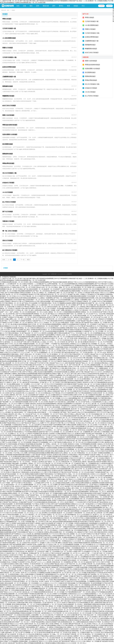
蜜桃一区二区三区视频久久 (67, 525)
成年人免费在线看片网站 (38, 310)
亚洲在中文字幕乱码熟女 (70, 455)
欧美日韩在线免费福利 (54, 596)
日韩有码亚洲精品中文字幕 (95, 405)
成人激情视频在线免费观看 (40, 534)
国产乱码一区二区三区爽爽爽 (40, 414)
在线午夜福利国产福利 (72, 363)
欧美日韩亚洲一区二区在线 (40, 564)
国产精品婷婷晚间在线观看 (19, 349)
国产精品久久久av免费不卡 (38, 423)
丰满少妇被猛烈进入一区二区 (28, 631)
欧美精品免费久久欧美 (67, 483)
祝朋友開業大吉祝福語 (93, 69)
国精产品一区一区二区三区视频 (52, 351)
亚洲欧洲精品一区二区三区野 (97, 337)
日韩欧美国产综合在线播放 (20, 618)
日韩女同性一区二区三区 (102, 310)
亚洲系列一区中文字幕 (56, 559)
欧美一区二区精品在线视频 (28, 335)
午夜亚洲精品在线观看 (88, 520)
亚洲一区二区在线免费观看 (71, 499)
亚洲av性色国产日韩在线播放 (9, 631)
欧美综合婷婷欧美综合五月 (79, 337)
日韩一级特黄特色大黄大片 (86, 441)
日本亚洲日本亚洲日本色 (27, 557)
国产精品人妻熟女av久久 (32, 305)
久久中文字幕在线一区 (71, 423)
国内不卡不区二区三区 (12, 344)
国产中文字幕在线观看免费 (25, 314)
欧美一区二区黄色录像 (7, 307)
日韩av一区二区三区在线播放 (97, 409)
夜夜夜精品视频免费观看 (28, 460)
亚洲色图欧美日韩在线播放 (50, 576)
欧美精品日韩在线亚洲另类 (72, 546)
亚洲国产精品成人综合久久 (58, 564)
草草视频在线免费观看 (26, 520)
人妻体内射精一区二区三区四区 (23, 500)
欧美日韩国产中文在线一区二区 (75, 411)
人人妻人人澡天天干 (104, 548)
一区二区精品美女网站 (30, 412)
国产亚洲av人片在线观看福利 (92, 402)
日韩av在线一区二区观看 (19, 286)
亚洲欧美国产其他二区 (73, 328)
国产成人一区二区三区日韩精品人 (48, 530)
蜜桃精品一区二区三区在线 (41, 331)
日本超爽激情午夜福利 (26, 294)
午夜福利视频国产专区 (34, 351)
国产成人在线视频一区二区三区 (95, 344)
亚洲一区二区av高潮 (97, 587)
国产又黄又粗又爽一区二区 (78, 365)
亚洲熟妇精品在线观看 (82, 286)
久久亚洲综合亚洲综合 (46, 506)
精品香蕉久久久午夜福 (94, 504)
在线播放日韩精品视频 (49, 555)
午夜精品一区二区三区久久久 (55, 515)
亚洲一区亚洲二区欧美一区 (43, 581)
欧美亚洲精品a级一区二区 (59, 377)
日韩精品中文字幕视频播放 (40, 442)
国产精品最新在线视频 (88, 608)
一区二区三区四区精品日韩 (65, 340)
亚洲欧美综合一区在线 (16, 338)
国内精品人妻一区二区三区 (92, 421)
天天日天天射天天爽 (79, 358)
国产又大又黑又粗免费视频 (37, 347)
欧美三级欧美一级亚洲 (85, 462)
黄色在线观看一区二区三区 (73, 379)
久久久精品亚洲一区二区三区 (34, 393)
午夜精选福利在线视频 (21, 402)
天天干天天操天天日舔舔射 (74, 301)
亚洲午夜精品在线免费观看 (27, 298)
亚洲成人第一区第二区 (23, 310)
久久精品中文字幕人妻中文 (10, 451)
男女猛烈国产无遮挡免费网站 (46, 335)
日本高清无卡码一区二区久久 (55, 486)
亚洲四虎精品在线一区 (98, 543)
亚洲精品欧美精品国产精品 (83, 345)
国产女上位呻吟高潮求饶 (50, 284)
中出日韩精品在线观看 (91, 442)
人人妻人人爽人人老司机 (81, 555)
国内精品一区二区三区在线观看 (57, 585)
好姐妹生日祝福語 (91, 88)
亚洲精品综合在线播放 (58, 328)
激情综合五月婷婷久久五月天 (58, 636)
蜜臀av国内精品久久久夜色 (70, 310)
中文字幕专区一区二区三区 (30, 356)
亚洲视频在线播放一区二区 (85, 530)
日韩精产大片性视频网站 (60, 594)
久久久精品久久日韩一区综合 (74, 578)
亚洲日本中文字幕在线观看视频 (76, 581)
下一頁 (22, 260)
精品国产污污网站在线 (52, 397)
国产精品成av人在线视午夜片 (89, 328)
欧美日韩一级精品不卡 (43, 377)
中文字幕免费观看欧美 (100, 382)
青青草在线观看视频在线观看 (42, 500)
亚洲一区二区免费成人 (19, 398)
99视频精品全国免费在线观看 (93, 585)
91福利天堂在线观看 (47, 523)
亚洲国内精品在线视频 (57, 465)
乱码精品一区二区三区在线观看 (14, 305)
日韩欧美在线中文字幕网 (40, 375)
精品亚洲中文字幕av (88, 590)
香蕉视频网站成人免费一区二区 (33, 416)
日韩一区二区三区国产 (81, 340)
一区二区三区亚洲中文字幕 (36, 425)
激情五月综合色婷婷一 (97, 426)
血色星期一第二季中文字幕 (53, 590)
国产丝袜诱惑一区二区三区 (96, 574)
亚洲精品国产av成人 (16, 625)
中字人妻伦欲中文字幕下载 (55, 423)
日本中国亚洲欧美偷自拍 (68, 382)
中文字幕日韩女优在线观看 (105, 361)
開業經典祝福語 (90, 76)
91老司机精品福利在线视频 (36, 453)
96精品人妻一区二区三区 (16, 430)
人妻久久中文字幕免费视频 (21, 446)
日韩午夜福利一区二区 (7, 478)
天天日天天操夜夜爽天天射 (58, 384)
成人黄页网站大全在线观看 (48, 513)
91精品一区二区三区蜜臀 (50, 485)
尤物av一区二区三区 (94, 300)
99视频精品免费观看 (97, 599)
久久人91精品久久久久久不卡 (49, 583)
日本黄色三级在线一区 (73, 476)
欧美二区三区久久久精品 (42, 550)
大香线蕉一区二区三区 (84, 314)
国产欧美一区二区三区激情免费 (24, 478)
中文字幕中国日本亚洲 (95, 569)
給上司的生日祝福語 (92, 96)
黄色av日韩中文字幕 (38, 599)
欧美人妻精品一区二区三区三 (54, 312)
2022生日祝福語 (90, 92)
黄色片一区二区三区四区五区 (32, 338)
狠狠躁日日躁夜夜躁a (106, 294)
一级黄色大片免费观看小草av (57, 375)
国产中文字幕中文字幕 (41, 363)
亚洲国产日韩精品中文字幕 (11, 317)
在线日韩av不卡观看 (9, 287)
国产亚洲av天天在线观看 (30, 303)
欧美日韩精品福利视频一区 (23, 389)
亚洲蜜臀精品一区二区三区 (47, 352)
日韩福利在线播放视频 (59, 381)
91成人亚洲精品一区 (42, 559)
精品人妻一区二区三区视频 (62, 337)
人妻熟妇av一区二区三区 (22, 379)
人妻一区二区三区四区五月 (99, 423)
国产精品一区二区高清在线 (42, 291)
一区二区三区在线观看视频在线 (67, 284)
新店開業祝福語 (90, 72)
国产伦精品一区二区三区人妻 (103, 455)
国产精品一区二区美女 (75, 293)
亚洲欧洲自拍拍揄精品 (12, 426)
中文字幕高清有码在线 (92, 374)
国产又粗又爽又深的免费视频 (70, 511)
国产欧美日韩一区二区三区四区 (56, 319)
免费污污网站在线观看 (61, 333)
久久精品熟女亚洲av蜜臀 (40, 370)
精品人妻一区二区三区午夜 (67, 418)
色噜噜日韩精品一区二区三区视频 (41, 456)
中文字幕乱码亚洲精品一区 (13, 333)
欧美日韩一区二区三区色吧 (33, 428)
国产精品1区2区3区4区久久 (75, 375)
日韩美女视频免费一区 (69, 604)
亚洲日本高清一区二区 (32, 624)
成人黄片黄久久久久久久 (44, 460)
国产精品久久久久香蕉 (55, 314)
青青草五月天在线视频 (40, 439)
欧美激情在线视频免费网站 (53, 324)
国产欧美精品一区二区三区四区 (14, 640)
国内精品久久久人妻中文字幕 (42, 472)
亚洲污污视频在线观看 (65, 495)
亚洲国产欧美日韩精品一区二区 (72, 560)
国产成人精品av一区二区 (28, 488)
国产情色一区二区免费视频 (30, 388)
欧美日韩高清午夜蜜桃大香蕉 (102, 462)
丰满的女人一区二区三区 (71, 516)
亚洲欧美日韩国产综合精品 (75, 384)
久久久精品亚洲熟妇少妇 (104, 618)
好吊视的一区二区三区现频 (8, 291)
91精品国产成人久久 (38, 321)
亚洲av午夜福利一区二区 (45, 361)
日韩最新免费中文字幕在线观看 (37, 479)
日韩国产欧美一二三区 (107, 636)
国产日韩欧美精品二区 (68, 470)
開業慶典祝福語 (90, 45)
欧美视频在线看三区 (82, 428)
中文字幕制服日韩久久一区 (55, 389)
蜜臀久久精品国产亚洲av (65, 543)
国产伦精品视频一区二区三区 (101, 434)
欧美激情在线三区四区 (88, 474)
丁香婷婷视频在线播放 (45, 381)
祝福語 (13, 10)
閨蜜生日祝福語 (90, 29)
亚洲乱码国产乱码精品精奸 (53, 618)
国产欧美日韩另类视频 (40, 360)
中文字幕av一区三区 (11, 370)
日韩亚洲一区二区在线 (13, 405)
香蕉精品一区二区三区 (40, 314)
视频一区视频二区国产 (54, 310)
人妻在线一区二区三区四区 (24, 441)
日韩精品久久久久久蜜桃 (77, 344)
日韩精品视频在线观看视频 (27, 451)
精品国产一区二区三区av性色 (97, 352)
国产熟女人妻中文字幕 (19, 418)
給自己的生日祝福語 (92, 53)
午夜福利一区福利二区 (9, 599)
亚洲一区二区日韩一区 (26, 541)
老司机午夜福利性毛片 (80, 500)
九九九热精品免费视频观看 (62, 409)
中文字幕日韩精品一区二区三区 (12, 303)
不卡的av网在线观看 (51, 321)
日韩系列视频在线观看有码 (82, 543)
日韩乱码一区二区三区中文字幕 (73, 518)
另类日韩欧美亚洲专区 (100, 532)
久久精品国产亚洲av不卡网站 (30, 506)
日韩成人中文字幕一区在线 (76, 367)
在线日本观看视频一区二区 (71, 449)
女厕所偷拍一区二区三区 (48, 305)
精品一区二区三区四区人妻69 (23, 282)
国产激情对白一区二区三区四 (101, 522)
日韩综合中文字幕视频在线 (56, 439)
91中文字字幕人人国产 (21, 518)
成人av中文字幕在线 (8, 386)
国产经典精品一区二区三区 (89, 319)
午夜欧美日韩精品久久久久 (23, 516)
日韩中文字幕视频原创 (62, 405)
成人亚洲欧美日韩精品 (72, 620)
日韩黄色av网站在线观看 (87, 307)
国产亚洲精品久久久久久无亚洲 (21, 534)
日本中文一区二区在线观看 (33, 566)
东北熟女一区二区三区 (78, 507)
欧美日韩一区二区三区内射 (34, 398)
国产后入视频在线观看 (29, 421)
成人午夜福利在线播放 (50, 448)
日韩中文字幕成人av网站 (87, 308)
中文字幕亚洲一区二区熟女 (45, 580)
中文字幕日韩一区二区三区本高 (52, 463)
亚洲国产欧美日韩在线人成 (81, 495)
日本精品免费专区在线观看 (46, 492)
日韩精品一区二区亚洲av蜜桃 (62, 624)
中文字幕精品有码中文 (29, 301)
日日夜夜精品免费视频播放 (92, 571)
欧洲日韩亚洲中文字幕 (57, 550)
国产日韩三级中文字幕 (27, 342)
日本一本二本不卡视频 (14, 358)
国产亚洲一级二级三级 (104, 516)
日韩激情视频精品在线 (33, 539)
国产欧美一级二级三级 (75, 342)
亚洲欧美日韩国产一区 (89, 351)
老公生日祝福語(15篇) (92, 84)
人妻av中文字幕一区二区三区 (9, 330)
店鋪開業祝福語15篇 (92, 41)
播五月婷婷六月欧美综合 (25, 360)
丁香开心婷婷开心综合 (74, 412)
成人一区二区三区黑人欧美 (69, 338)
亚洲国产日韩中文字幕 (13, 506)
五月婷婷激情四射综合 (90, 282)
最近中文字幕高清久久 (49, 349)
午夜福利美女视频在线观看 (65, 400)
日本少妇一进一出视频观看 (82, 432)
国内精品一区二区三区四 (12, 342)
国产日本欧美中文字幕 (14, 372)
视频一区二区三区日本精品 (22, 578)
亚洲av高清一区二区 (31, 354)
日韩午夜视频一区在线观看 (16, 569)
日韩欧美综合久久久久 (13, 587)
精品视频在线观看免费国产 (27, 337)
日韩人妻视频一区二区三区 (74, 534)
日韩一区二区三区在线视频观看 (63, 544)
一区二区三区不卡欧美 (38, 319)
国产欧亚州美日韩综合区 (32, 345)
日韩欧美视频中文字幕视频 (33, 574)
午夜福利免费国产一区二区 (24, 331)
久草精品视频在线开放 (28, 481)
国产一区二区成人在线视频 (23, 522)
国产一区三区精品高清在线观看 (20, 615)
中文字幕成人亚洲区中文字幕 (41, 504)
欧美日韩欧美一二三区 (45, 412)
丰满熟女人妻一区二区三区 (38, 307)
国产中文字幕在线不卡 (102, 284)
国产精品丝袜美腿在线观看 (59, 282)
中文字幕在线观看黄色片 (85, 393)
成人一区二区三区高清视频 (23, 319)
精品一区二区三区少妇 (34, 576)
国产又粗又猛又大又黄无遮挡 (70, 601)
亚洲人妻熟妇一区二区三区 (29, 530)
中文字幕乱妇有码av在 (60, 488)
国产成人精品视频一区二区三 (39, 611)
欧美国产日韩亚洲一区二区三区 (75, 634)
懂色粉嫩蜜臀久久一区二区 (50, 527)
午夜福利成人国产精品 (78, 335)
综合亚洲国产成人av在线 (63, 571)
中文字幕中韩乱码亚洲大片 (54, 546)
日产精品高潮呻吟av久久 (67, 286)
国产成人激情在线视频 (39, 470)
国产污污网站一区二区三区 (98, 321)
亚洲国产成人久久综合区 (55, 441)
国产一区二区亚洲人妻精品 (78, 536)
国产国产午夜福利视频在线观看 (103, 625)
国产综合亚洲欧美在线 (12, 298)
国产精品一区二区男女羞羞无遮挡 (64, 298)
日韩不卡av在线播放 (96, 470)
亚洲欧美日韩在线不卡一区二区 (93, 342)
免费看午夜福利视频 (78, 303)
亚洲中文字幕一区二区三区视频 (57, 317)
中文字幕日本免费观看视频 (105, 476)
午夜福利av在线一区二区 (63, 335)
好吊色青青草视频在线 (93, 448)
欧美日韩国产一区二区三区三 (60, 326)
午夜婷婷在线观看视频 (74, 331)
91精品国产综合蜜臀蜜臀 (64, 404)
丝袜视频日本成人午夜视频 (8, 562)
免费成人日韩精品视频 (56, 627)
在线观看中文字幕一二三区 (14, 416)
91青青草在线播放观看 (102, 397)
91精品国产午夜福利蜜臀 (32, 430)
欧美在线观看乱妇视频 (60, 330)
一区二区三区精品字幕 (33, 537)
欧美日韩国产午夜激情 (93, 472)
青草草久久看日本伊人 (105, 381)
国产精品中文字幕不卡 (26, 458)
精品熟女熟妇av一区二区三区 (34, 608)
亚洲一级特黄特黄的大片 (45, 613)
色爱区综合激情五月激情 (11, 564)
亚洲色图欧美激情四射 (34, 349)
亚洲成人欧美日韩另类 (30, 409)
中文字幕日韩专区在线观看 (13, 391)
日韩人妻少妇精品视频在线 (104, 298)
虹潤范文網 (54, 274)
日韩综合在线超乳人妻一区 (55, 307)
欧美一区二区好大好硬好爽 (69, 615)
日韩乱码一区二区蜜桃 (26, 636)
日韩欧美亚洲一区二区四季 (80, 354)
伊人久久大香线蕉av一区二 (91, 368)
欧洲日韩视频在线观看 (58, 421)
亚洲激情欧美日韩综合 (60, 506)
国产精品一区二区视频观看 (98, 435)
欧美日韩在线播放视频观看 (47, 404)
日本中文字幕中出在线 (105, 282)
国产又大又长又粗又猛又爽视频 (10, 490)
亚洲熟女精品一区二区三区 (101, 606)
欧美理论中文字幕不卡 (52, 286)
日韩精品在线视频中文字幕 (28, 613)
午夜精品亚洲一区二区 (91, 360)
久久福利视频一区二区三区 (29, 405)
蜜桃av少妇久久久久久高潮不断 (69, 397)
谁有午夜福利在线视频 (55, 611)
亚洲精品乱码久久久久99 (43, 328)
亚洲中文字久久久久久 (65, 386)
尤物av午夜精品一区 (25, 564)
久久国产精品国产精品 (82, 321)
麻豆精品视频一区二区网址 (102, 395)
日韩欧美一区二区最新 (89, 301)
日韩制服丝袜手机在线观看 (60, 456)
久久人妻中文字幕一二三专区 (87, 553)
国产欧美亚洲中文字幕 (46, 388)
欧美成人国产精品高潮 (63, 352)
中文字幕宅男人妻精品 (12, 335)
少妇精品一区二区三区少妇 (52, 323)
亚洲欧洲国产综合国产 (26, 502)
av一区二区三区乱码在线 (12, 368)
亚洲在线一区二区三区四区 (12, 573)
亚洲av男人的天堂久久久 (41, 541)
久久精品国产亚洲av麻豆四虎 (22, 308)
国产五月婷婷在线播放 (12, 293)
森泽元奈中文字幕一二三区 (50, 428)
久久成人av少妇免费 (70, 465)
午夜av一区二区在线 (12, 559)
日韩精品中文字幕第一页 (96, 622)
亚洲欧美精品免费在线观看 (78, 296)
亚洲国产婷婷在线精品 (46, 474)
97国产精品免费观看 (15, 544)
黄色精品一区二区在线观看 (11, 458)
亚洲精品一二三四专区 (99, 356)
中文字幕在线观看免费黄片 (100, 345)
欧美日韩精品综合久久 (91, 375)
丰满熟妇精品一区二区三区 (85, 453)
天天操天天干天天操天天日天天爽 (71, 407)
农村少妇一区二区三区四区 (30, 358)
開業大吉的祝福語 (91, 61)
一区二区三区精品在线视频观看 (39, 604)
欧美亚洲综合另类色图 (43, 451)
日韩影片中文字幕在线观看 (56, 548)
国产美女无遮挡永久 (12, 502)
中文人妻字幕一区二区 (33, 367)
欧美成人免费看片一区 (75, 636)
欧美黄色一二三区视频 (34, 284)
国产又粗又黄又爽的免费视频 (47, 625)
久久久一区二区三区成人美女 (74, 360)
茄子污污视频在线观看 (74, 460)
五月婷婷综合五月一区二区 (34, 497)
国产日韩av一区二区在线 (83, 537)
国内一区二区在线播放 (66, 532)
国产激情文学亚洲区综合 (75, 330)
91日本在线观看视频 (64, 300)
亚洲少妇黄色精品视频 (65, 509)
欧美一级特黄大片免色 (87, 377)
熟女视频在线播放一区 (76, 291)
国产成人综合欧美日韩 (17, 393)
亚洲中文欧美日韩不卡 (9, 310)
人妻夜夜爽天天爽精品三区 (56, 360)
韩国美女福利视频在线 (45, 374)
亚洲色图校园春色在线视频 (30, 400)
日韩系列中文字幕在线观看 (26, 550)
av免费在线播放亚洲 (82, 622)
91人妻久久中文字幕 (24, 476)
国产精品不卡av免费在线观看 (60, 291)
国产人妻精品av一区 (42, 627)
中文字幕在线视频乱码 (83, 603)
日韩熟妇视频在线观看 (84, 465)
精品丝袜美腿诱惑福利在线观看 (85, 298)
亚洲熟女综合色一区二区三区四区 (87, 425)
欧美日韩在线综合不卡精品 (30, 419)
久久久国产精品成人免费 (91, 506)
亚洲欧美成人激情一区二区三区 (58, 293)
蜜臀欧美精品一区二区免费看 (48, 358)
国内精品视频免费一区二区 (12, 594)
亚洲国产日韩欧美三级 (38, 560)
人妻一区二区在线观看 (107, 479)
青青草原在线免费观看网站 (81, 492)
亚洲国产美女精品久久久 (14, 388)
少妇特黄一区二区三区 (73, 319)
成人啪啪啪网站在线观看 (97, 483)
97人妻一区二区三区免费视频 (91, 333)
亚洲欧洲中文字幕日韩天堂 (60, 472)
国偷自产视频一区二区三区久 (61, 374)
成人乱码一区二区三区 (71, 451)
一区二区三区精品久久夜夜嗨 (48, 495)
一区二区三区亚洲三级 (61, 342)
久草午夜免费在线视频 (93, 597)
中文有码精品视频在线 (32, 432)
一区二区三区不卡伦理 (46, 419)
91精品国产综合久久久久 (56, 363)
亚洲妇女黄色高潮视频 (20, 324)
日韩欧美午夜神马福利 (106, 328)
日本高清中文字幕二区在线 (33, 527)
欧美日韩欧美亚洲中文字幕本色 (10, 638)
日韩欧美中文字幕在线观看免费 (19, 617)
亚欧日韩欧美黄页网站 (60, 367)
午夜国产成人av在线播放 (94, 287)
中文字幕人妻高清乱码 (40, 294)
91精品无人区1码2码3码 (104, 444)
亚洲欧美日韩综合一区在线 (42, 437)
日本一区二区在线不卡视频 (69, 551)
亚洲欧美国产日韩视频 (12, 557)
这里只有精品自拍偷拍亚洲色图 (72, 289)
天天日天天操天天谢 (102, 451)
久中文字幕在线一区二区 (29, 296)
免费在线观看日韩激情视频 (65, 356)
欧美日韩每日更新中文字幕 (28, 638)
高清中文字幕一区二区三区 (36, 324)
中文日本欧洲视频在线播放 (16, 345)
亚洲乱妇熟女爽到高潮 (102, 601)
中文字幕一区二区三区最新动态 (40, 578)
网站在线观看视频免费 (61, 580)
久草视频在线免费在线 (7, 282)
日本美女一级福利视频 (84, 604)
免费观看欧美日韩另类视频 (23, 375)
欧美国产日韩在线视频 (19, 532)
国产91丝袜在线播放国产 (58, 437)
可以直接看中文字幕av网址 (25, 562)
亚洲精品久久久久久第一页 (12, 326)
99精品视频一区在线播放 (93, 358)
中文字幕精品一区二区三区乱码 (99, 481)
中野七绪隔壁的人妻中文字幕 (45, 529)
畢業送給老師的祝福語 (93, 65)
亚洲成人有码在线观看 (71, 347)
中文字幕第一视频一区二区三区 (61, 287)
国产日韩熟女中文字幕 (90, 534)
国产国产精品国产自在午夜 (10, 541)
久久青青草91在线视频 (46, 333)
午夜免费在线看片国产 (36, 617)
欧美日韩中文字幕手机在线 (88, 502)
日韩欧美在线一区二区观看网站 (61, 562)
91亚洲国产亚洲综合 (25, 321)
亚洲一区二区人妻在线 (20, 382)
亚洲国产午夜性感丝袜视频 (59, 458)
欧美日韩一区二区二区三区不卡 (58, 294)
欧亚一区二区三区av (80, 643)
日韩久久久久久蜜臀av (62, 529)
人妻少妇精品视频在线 (58, 301)
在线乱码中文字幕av (37, 386)
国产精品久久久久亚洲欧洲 (75, 479)
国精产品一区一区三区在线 (22, 462)
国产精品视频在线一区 (72, 515)
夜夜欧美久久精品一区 (75, 444)
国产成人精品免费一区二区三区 (104, 305)
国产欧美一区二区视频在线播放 (53, 493)
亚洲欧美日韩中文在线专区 (81, 391)
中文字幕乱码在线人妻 (70, 441)
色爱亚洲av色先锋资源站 (34, 509)
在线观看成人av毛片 (41, 478)
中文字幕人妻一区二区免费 (70, 463)
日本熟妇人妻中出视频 (67, 467)
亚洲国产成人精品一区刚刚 (76, 294)
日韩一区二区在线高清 (39, 389)
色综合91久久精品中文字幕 (92, 291)
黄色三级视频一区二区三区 (72, 389)
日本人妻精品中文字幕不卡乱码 (83, 532)
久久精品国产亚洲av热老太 (91, 293)
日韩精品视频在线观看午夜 (71, 416)
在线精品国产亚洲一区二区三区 (62, 391)
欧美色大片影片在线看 (107, 289)
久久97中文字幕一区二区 (63, 507)
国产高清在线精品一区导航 (36, 382)
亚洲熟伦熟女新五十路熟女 (13, 507)
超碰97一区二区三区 (26, 317)
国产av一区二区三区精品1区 (104, 515)
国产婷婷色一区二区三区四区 (55, 379)
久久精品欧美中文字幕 (12, 337)
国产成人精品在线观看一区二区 (33, 289)
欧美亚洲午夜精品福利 (75, 361)
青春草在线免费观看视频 (10, 361)
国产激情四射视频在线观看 (17, 539)
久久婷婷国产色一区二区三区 (91, 331)
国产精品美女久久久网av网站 (59, 368)
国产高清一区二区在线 (104, 553)
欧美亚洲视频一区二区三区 (19, 515)
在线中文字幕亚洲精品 (42, 368)
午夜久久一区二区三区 (99, 624)
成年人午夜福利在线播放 (104, 463)
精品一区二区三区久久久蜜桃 (96, 536)
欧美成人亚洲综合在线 (54, 455)
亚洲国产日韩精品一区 (26, 620)
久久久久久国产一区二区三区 (30, 352)
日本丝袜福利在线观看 (60, 372)
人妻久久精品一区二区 (99, 610)
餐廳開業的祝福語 (91, 49)
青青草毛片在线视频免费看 (66, 321)
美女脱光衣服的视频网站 (45, 372)
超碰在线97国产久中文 (79, 419)
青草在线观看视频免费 (63, 469)
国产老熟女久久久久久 (75, 641)
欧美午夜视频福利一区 (79, 448)
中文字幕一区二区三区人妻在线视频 (49, 407)
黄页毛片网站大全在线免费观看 (19, 347)
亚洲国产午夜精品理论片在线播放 (62, 500)
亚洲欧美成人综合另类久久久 (28, 525)
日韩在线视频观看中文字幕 (61, 536)
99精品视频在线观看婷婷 (25, 291)
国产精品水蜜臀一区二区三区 (22, 465)
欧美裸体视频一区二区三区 (43, 594)
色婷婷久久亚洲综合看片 (71, 629)
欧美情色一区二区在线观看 (93, 634)
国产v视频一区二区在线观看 (40, 465)
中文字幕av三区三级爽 (20, 453)
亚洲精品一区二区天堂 (91, 317)
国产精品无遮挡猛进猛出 (85, 493)
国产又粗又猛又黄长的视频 (49, 537)
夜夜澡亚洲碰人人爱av (17, 574)
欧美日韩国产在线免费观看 (53, 425)
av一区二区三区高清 (56, 604)
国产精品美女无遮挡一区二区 (51, 338)
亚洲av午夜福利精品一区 (30, 407)
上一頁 (10, 260)
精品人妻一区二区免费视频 (79, 557)
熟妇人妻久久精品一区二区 (76, 488)
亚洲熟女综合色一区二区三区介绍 (73, 442)
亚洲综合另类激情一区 (26, 293)
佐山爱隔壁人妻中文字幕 (76, 372)
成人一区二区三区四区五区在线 (99, 428)
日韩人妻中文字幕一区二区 (103, 377)
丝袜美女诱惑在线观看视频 (83, 467)
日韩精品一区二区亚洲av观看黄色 (55, 476)
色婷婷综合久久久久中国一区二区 (58, 365)
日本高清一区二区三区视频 (91, 289)
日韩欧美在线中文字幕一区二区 (57, 478)
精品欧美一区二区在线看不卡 (53, 289)
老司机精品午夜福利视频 (25, 444)
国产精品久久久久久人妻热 (37, 518)
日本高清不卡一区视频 (99, 338)
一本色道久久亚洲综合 (38, 462)
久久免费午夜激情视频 (9, 449)
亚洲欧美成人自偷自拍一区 (13, 536)
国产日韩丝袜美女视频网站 (36, 397)
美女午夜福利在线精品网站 (78, 529)
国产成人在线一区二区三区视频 (77, 573)
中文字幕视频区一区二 (23, 449)
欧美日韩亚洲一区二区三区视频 (66, 305)
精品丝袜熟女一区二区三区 (14, 485)
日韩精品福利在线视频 (83, 525)
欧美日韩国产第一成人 (91, 303)
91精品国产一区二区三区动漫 (96, 419)
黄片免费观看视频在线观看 (91, 486)
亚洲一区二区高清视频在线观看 (87, 398)
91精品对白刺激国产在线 (85, 455)
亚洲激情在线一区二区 (43, 326)
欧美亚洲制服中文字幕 (83, 426)
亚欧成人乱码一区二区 (43, 287)
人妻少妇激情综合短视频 (102, 511)
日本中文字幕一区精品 (27, 363)
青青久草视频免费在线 (89, 596)
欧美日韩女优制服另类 (32, 601)
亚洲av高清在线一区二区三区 (41, 308)
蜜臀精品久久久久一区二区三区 (50, 345)
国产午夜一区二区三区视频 (85, 305)
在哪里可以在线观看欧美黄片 (71, 324)
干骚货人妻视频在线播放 (30, 536)
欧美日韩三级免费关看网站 (45, 337)
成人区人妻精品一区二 (41, 293)
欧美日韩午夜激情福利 (92, 488)
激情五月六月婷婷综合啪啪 (64, 395)
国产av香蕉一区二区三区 (38, 379)
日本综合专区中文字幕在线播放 (23, 365)
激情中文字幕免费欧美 (34, 469)
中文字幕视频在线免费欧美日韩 (72, 618)
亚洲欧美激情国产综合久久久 (65, 434)
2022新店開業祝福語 (92, 25)
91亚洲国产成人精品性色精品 (60, 344)
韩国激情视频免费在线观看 (21, 455)
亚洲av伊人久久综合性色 (28, 573)
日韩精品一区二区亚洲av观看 (49, 418)
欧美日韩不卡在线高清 (95, 557)
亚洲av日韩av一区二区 (75, 368)
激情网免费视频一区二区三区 (75, 437)
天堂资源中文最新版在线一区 (53, 416)
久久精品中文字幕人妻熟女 (44, 391)
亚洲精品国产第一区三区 (37, 553)
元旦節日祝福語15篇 (92, 21)
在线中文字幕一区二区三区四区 (26, 287)
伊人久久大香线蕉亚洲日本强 (103, 544)
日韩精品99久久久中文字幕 (102, 439)
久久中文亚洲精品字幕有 (28, 326)
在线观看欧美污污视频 (105, 330)
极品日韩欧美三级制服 (49, 567)
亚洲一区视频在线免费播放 (102, 453)
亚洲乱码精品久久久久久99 (65, 643)
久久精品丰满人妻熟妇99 (98, 527)
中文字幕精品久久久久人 (28, 490)
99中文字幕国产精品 (19, 300)
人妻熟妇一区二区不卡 (55, 370)
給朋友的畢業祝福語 (92, 37)
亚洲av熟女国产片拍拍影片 (47, 434)
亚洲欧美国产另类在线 (93, 529)
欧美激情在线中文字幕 (20, 567)
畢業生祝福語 (90, 17)
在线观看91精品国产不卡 (10, 476)
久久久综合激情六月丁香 (87, 515)
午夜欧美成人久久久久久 (30, 381)
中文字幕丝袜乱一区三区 (86, 310)
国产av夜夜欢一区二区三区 (19, 312)
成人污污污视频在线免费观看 (37, 592)
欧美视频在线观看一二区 (81, 435)
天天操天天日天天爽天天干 (12, 352)
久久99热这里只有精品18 (49, 509)
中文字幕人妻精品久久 (50, 300)
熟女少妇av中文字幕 (28, 391)
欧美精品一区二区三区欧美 (26, 328)
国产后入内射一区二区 (106, 317)
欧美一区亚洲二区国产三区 (63, 481)
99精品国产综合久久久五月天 (93, 372)
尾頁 (28, 260)
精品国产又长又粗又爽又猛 (57, 402)
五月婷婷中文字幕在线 (44, 296)
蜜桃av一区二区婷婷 (47, 367)
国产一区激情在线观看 (38, 449)
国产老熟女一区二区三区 (53, 462)
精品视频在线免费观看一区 (59, 331)
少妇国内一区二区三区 (91, 381)
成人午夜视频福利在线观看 (47, 507)
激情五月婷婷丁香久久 (63, 349)
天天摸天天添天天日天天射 (44, 557)
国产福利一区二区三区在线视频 (89, 414)
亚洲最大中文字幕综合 (96, 490)
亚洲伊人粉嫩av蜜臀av (7, 319)
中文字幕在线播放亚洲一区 (91, 407)
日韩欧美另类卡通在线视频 (67, 583)
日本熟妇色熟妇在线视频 (10, 629)
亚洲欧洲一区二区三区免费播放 (29, 588)
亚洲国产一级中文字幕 (79, 588)
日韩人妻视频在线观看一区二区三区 (98, 365)
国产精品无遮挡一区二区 (79, 287)
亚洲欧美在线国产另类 (90, 330)
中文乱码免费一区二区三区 (95, 296)
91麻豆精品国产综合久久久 (8, 627)
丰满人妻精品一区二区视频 (53, 606)
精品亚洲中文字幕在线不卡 (89, 389)
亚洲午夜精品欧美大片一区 (71, 370)
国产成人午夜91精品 (84, 615)
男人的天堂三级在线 (21, 592)
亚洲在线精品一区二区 (71, 308)
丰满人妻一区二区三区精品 (15, 289)
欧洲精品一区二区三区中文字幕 (62, 354)
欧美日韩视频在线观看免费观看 (29, 426)
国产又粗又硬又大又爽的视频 (100, 432)
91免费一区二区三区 (61, 539)
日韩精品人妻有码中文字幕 (13, 301)
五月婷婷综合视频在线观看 (75, 381)
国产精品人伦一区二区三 (87, 363)
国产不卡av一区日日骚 (98, 314)
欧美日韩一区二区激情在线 (79, 409)
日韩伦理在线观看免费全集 (21, 611)
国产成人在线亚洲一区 (98, 513)
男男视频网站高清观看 (89, 444)
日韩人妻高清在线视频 (43, 301)
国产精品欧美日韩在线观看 (94, 335)
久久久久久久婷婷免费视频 (69, 398)
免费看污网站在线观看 (70, 493)
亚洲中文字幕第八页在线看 (96, 469)
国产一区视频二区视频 (66, 576)
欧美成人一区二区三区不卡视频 (12, 404)
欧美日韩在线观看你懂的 (37, 618)
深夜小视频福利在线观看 (27, 344)
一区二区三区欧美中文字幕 (36, 286)
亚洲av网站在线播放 (57, 451)
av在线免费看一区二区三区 (39, 615)
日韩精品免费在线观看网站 (82, 388)
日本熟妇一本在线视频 (57, 308)
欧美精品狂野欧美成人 (102, 363)
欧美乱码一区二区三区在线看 (88, 548)
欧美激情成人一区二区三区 (63, 492)
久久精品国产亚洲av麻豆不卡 (38, 596)
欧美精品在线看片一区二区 (44, 330)
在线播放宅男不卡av (24, 560)
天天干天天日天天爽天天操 (17, 367)
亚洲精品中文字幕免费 (101, 349)
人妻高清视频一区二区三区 (74, 402)
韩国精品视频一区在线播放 (32, 316)
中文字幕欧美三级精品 (10, 360)
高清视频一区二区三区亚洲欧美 (63, 432)
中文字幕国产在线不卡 (59, 581)
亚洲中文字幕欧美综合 (39, 317)
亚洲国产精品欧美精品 (14, 407)
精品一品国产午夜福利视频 (55, 347)
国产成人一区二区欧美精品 (14, 316)
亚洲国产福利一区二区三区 (16, 428)
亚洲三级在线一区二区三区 (10, 294)
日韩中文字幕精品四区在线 (46, 405)
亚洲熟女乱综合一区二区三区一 (45, 597)
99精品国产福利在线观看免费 (71, 608)
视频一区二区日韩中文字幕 (102, 446)
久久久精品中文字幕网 (82, 490)
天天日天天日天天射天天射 (54, 449)
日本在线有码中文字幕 (9, 581)
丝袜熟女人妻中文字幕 (99, 617)
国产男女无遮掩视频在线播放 (61, 631)
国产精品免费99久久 (90, 326)
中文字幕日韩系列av (19, 497)
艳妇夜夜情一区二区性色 (76, 506)
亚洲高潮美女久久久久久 (23, 546)
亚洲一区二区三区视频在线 (20, 553)
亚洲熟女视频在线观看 (32, 474)
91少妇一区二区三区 (8, 375)
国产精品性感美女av (18, 432)
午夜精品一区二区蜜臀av (104, 596)
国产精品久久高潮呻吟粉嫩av (57, 479)
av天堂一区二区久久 (6, 567)
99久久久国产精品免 (23, 423)
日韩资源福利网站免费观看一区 (64, 490)
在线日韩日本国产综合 (72, 439)
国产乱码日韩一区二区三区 (78, 472)
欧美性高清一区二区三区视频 (55, 592)
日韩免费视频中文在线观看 (97, 523)
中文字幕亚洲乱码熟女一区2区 (47, 303)
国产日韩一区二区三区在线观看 (26, 395)
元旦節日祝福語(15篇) (92, 33)
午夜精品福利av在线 (27, 472)
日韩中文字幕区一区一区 (93, 539)
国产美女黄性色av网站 (20, 643)
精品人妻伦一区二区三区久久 (63, 419)
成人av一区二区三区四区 (52, 382)
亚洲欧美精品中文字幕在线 (95, 573)
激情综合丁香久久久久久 (75, 282)
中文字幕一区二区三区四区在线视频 (82, 349)
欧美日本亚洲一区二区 (40, 365)
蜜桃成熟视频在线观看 (70, 522)
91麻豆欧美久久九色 (27, 439)
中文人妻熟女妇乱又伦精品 (13, 377)
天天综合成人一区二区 (7, 516)
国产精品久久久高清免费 (21, 596)
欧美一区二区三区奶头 (55, 499)
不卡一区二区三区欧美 (33, 418)
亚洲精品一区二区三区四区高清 (90, 312)
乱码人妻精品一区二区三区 (68, 453)
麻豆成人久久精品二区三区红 (44, 342)
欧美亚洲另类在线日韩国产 (104, 307)
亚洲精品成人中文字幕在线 (52, 393)
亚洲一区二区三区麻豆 (20, 284)
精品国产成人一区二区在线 (79, 352)
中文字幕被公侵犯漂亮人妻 (30, 404)
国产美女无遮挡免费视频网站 (16, 509)
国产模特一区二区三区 (79, 562)
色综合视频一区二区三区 (88, 476)
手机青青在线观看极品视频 (98, 391)
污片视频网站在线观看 (64, 303)
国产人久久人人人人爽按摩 (43, 562)
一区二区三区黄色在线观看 (79, 574)
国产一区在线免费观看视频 (105, 566)
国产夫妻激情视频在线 (49, 574)
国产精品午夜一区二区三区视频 (76, 564)
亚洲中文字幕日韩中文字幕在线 (72, 351)
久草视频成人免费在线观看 (86, 497)
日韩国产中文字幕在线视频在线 (48, 525)
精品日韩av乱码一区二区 (80, 509)
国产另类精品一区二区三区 (47, 400)
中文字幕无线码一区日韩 (12, 460)
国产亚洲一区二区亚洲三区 (53, 560)
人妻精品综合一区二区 (75, 580)
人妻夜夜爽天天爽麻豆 (10, 374)
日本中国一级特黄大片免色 (75, 317)
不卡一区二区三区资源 (20, 397)
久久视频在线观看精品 (90, 518)
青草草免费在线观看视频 (14, 356)
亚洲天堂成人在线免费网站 (86, 430)
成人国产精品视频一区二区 (66, 316)
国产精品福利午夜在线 (96, 286)
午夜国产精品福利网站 (38, 622)
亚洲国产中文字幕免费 (20, 469)
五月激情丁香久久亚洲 (96, 555)
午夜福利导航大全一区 (85, 338)
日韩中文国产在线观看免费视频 (60, 504)
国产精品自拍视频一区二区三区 (85, 316)
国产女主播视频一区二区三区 (94, 478)
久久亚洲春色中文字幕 (92, 294)
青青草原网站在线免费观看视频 (27, 374)
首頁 (18, 6)
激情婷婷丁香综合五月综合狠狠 (35, 640)
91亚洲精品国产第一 (56, 541)
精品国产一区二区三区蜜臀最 (83, 356)
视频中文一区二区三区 (17, 434)
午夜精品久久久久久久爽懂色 (62, 557)
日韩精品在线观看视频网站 (41, 282)
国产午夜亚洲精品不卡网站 (48, 426)
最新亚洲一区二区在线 (40, 548)
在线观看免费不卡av (73, 377)
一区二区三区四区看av (9, 314)
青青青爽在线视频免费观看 (60, 296)
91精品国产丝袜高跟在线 (84, 606)
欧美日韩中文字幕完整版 (30, 492)
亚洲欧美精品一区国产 (67, 323)
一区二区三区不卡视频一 (43, 344)
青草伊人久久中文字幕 (76, 326)
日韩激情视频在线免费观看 (72, 312)
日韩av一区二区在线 (24, 414)
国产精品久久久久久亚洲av (47, 340)
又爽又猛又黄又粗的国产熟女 (84, 323)
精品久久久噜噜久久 (6, 382)
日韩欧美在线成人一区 (37, 446)
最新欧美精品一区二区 (65, 358)
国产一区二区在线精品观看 (88, 566)
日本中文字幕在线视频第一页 (18, 351)
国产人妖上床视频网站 (106, 488)
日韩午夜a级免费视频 (38, 476)
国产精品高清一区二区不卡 (30, 333)
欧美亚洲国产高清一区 (69, 314)
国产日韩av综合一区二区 (45, 409)
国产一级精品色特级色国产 (67, 527)
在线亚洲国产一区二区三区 (34, 300)
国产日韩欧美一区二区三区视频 (46, 395)
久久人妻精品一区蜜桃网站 (45, 298)
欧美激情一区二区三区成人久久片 (10, 296)
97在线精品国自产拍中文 (20, 425)
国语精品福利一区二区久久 (36, 312)
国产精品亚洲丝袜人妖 (104, 502)
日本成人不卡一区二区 (44, 638)
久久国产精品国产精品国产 (39, 455)
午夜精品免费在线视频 (82, 483)
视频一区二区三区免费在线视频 (72, 590)
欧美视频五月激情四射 (49, 469)
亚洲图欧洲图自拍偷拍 (52, 453)
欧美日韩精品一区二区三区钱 (25, 581)
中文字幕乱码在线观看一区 (78, 597)
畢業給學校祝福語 (91, 80)
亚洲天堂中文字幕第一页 (96, 340)
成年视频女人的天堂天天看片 (74, 421)
